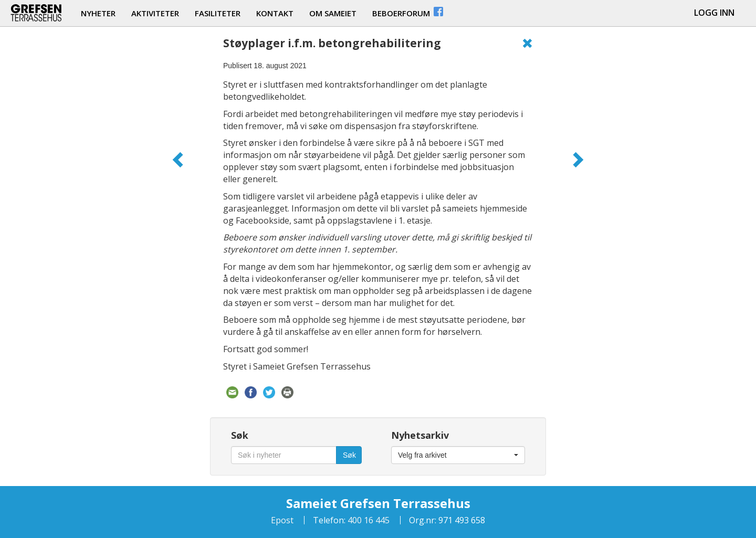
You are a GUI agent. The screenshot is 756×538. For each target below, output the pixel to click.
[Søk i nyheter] (284, 455)
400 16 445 (367, 520)
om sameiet (333, 13)
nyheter (98, 13)
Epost (282, 520)
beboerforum (408, 12)
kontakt (275, 13)
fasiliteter (218, 13)
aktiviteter (155, 13)
